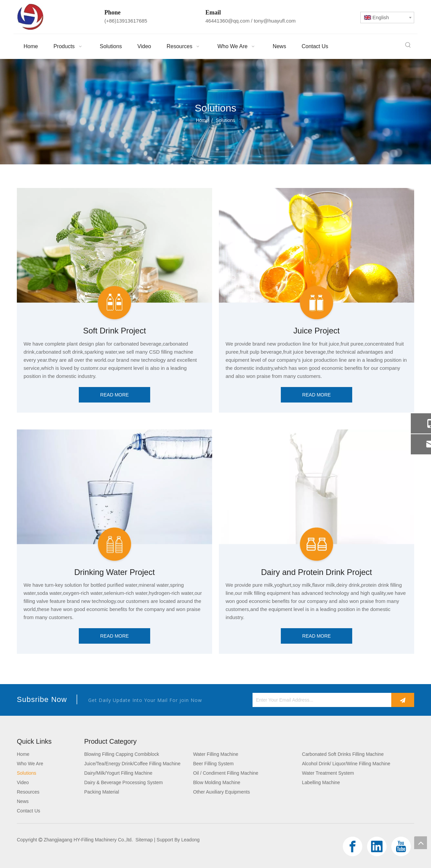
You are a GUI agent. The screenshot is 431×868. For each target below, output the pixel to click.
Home (23, 754)
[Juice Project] (317, 255)
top (421, 843)
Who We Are (30, 764)
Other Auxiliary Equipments (221, 792)
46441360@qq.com (227, 21)
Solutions (27, 773)
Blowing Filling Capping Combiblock (122, 754)
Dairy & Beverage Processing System (123, 782)
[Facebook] (353, 846)
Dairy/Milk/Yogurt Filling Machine (118, 773)
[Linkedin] (377, 846)
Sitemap (144, 840)
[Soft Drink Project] (114, 255)
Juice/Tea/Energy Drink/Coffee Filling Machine (132, 764)
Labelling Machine (321, 782)
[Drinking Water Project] (114, 496)
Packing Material (102, 792)
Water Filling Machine (215, 754)
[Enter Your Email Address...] (320, 700)
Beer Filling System (213, 764)
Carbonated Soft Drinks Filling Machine (343, 754)
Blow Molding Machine (217, 782)
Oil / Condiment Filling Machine (226, 773)
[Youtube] (401, 846)
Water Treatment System (328, 773)
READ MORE (115, 395)
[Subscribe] (403, 700)
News (23, 801)
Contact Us (28, 811)
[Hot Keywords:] (408, 45)
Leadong (190, 840)
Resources (28, 792)
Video (23, 782)
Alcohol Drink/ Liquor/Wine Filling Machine (346, 764)
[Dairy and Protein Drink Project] (317, 496)
